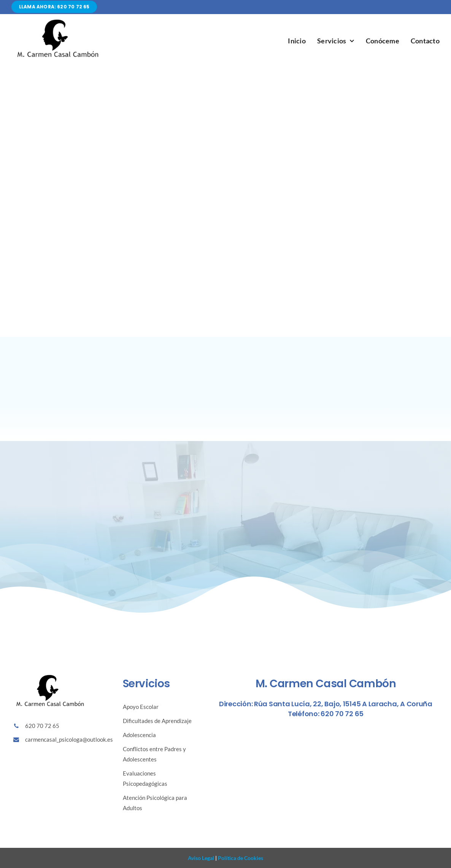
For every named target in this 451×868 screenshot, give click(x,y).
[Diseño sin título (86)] (57, 21)
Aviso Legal (201, 858)
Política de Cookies (240, 858)
